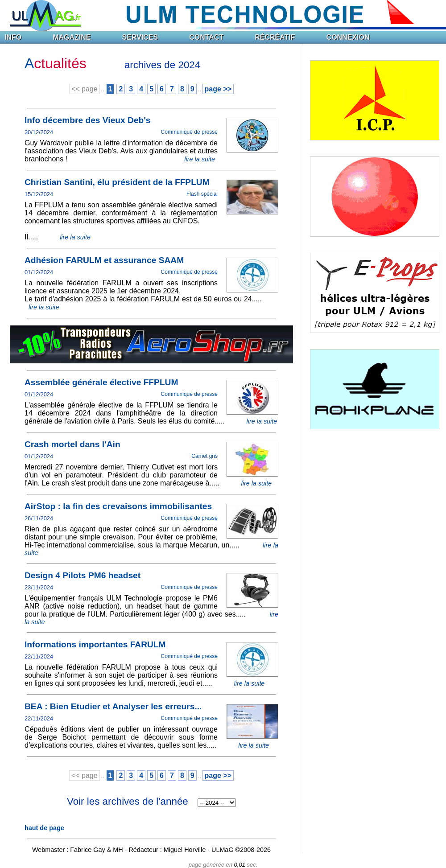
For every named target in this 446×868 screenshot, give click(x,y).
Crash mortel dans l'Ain (72, 444)
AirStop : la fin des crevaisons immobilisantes (118, 506)
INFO (13, 37)
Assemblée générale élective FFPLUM (101, 382)
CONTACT (206, 37)
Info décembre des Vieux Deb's (88, 120)
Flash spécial (202, 194)
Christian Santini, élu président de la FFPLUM (117, 182)
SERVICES (140, 37)
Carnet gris (204, 456)
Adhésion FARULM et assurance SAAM (104, 260)
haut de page (44, 828)
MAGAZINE (72, 37)
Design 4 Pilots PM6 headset (83, 575)
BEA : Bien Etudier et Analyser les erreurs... (113, 706)
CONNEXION (348, 37)
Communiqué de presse (189, 132)
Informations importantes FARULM (95, 644)
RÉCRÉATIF (275, 37)
